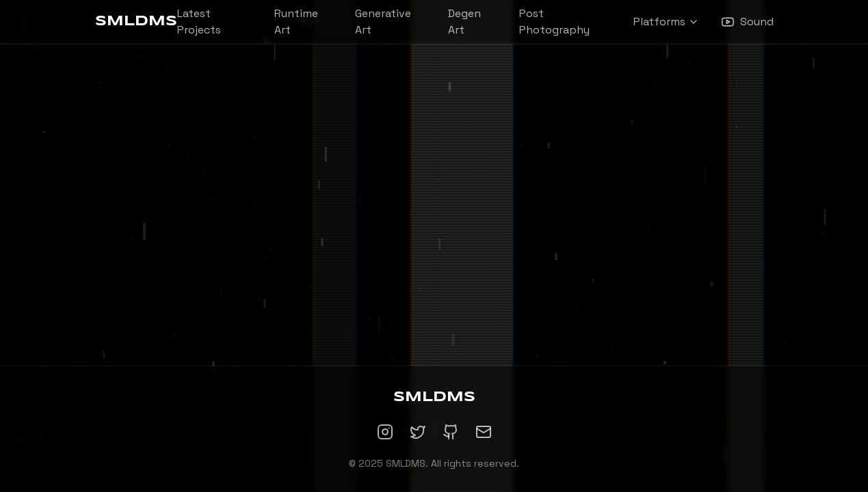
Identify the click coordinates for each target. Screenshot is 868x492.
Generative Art (383, 22)
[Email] (484, 432)
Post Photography (554, 22)
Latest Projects (199, 22)
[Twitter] (418, 432)
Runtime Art (296, 22)
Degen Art (464, 22)
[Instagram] (385, 432)
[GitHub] (451, 432)
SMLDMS (136, 22)
